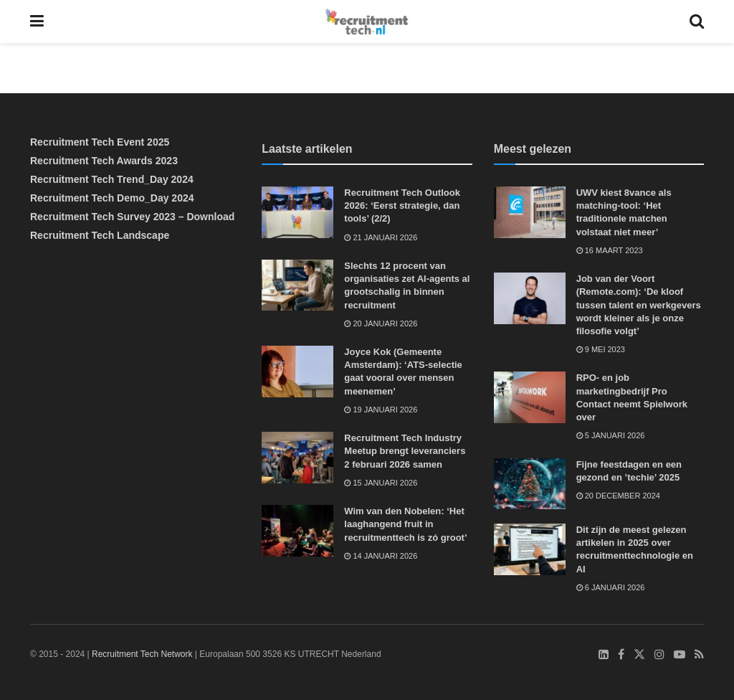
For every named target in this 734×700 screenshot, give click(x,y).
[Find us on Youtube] (680, 655)
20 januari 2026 (381, 323)
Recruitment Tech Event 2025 (100, 142)
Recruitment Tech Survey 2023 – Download (132, 217)
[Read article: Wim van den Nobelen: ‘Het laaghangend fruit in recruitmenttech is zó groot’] (297, 531)
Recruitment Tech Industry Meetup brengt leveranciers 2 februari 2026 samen (405, 451)
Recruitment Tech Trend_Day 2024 (112, 179)
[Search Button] (697, 22)
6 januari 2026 (611, 587)
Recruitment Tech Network (142, 654)
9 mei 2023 (601, 349)
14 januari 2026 (381, 556)
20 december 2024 (618, 496)
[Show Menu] (37, 22)
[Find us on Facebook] (621, 655)
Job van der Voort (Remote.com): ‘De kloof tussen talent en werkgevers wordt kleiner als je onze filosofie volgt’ (639, 305)
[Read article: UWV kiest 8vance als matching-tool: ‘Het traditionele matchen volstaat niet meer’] (530, 212)
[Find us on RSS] (699, 655)
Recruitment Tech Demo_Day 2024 (112, 198)
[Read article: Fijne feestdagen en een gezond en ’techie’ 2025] (530, 484)
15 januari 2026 (381, 483)
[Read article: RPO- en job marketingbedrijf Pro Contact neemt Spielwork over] (530, 397)
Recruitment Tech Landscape (100, 235)
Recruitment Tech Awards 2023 (104, 161)
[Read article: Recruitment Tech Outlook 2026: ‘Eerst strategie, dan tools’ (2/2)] (297, 212)
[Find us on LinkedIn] (604, 655)
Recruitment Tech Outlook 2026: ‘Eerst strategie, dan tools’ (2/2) (402, 205)
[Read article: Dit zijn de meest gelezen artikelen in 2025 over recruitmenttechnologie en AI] (530, 549)
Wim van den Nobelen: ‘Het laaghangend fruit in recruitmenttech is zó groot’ (405, 524)
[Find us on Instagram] (659, 655)
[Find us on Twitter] (639, 655)
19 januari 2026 (381, 410)
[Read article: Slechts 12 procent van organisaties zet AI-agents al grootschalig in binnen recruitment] (297, 285)
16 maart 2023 (610, 250)
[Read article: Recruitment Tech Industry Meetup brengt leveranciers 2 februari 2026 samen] (297, 458)
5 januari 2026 (611, 435)
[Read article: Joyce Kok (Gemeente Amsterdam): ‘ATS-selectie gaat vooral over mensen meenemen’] (297, 372)
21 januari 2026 (381, 237)
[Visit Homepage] (367, 22)
